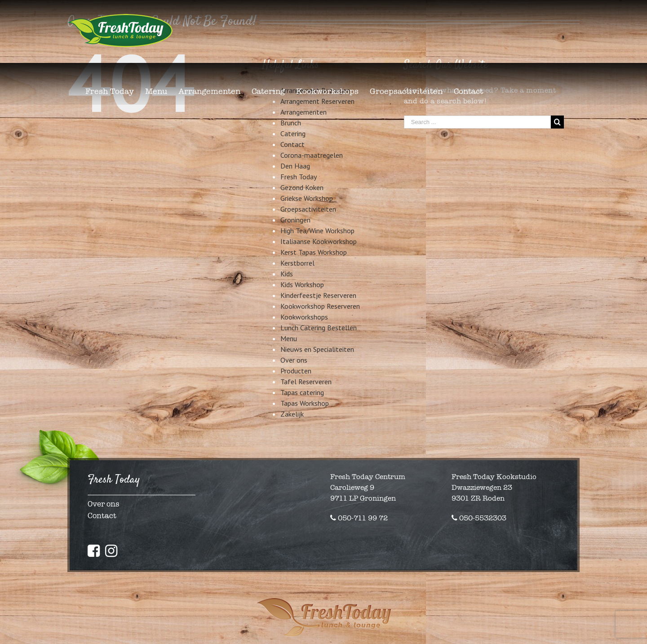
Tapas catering (302, 392)
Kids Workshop (302, 284)
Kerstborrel (297, 263)
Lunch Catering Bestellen (319, 328)
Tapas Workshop (305, 403)
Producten (296, 371)
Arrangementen (304, 112)
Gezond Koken (302, 187)
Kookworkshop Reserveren (320, 306)
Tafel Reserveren (306, 382)
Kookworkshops (304, 317)
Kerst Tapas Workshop (314, 252)
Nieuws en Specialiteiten (317, 349)
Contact (292, 144)
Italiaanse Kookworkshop (319, 241)
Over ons (294, 360)
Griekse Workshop (307, 198)
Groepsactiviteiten (308, 209)
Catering (293, 133)
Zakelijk (292, 414)
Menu (289, 338)
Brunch (291, 123)
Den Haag (295, 166)
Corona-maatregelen (312, 155)
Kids (287, 274)
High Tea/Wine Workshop (317, 231)
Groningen (295, 220)
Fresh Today (299, 177)
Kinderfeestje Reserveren (318, 295)
